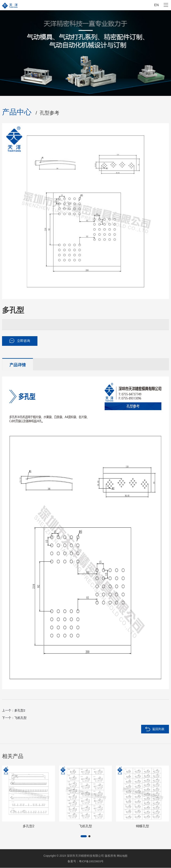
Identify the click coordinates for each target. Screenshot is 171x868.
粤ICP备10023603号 (91, 862)
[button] (84, 837)
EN (156, 5)
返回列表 (158, 730)
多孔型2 (20, 711)
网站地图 (122, 856)
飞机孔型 (20, 718)
